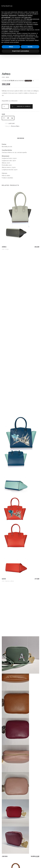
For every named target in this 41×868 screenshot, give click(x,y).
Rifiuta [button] (11, 47)
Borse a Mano (15, 126)
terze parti (30, 19)
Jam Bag (5, 856)
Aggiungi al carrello (24, 106)
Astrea (4, 247)
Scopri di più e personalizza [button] (20, 51)
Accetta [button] (30, 47)
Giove (4, 579)
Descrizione (21, 138)
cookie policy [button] (28, 17)
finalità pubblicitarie (7, 28)
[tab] (21, 138)
